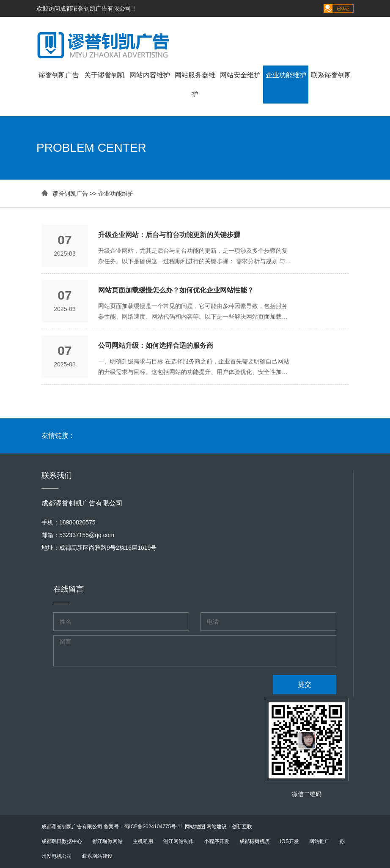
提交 (305, 684)
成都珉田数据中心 (62, 841)
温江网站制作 (179, 841)
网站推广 (319, 841)
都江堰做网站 (107, 841)
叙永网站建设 (97, 856)
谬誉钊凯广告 (59, 75)
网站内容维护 (150, 75)
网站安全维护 (240, 75)
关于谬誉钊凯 (104, 75)
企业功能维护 (286, 75)
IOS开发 (290, 841)
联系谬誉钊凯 (331, 75)
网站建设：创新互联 (229, 827)
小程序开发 (217, 841)
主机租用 (143, 841)
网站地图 (195, 827)
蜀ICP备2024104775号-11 (154, 827)
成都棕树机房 (255, 841)
